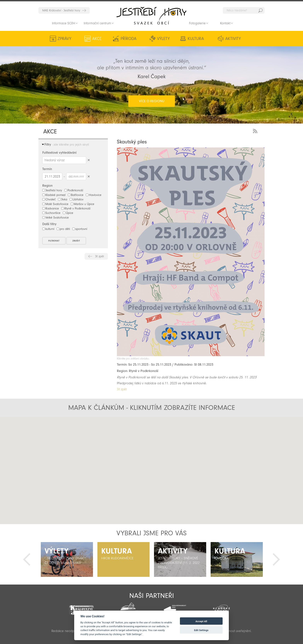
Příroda (129, 39)
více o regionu (152, 101)
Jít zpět (100, 256)
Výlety (163, 39)
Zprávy (64, 39)
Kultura (196, 39)
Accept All (201, 621)
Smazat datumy (89, 176)
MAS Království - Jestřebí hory (61, 10)
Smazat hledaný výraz (89, 160)
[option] (67, 559)
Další (276, 559)
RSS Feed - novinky (256, 131)
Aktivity (233, 39)
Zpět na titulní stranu (151, 16)
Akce (97, 39)
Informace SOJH (64, 23)
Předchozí (27, 559)
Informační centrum (97, 23)
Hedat (260, 10)
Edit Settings (201, 630)
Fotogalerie (197, 23)
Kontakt (225, 23)
